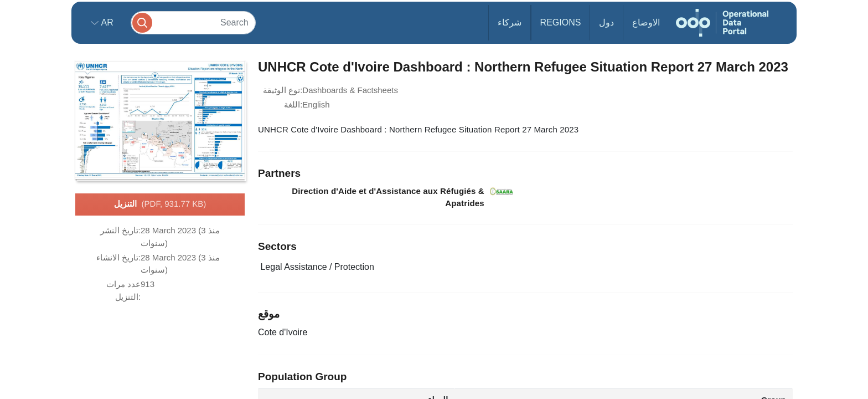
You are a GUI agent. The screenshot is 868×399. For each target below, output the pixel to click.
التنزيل (160, 204)
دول (606, 22)
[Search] (193, 22)
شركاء (510, 22)
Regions (561, 22)
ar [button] (106, 22)
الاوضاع (646, 22)
